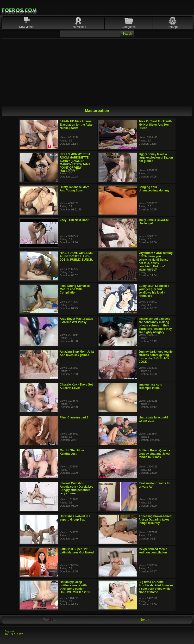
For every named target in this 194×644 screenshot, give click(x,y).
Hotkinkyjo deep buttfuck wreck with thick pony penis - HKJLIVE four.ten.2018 (75, 587)
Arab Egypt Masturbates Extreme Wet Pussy (76, 320)
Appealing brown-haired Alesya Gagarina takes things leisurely (155, 520)
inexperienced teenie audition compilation (153, 551)
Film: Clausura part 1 (74, 417)
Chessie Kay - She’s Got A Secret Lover (76, 386)
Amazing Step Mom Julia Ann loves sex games (77, 353)
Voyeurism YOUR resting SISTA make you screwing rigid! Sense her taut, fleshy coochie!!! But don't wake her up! (156, 261)
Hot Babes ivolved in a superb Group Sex (75, 518)
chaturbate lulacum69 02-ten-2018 (153, 419)
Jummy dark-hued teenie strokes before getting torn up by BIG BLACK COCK (156, 357)
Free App (173, 27)
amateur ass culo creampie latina (150, 386)
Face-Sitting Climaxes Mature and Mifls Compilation (75, 289)
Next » (144, 619)
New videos (27, 27)
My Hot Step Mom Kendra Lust (72, 452)
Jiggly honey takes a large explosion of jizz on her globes (156, 158)
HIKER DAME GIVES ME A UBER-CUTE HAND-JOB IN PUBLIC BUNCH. (76, 256)
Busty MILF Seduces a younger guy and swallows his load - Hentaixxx (154, 291)
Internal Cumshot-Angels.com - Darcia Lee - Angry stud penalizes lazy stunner (77, 488)
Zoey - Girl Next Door (74, 220)
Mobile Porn (19, 10)
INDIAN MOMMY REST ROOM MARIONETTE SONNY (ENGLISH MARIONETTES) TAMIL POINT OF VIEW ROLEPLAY (75, 163)
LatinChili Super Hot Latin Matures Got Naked (77, 551)
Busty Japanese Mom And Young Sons (75, 189)
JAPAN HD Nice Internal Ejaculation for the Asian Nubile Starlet (77, 125)
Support (9, 631)
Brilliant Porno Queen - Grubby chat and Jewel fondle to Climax (154, 454)
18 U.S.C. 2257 (14, 634)
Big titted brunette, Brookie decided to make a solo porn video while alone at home (156, 587)
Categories (129, 27)
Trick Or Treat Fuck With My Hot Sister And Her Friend (155, 125)
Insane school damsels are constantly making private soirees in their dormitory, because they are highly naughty (155, 325)
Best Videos (78, 27)
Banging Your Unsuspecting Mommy (154, 189)
